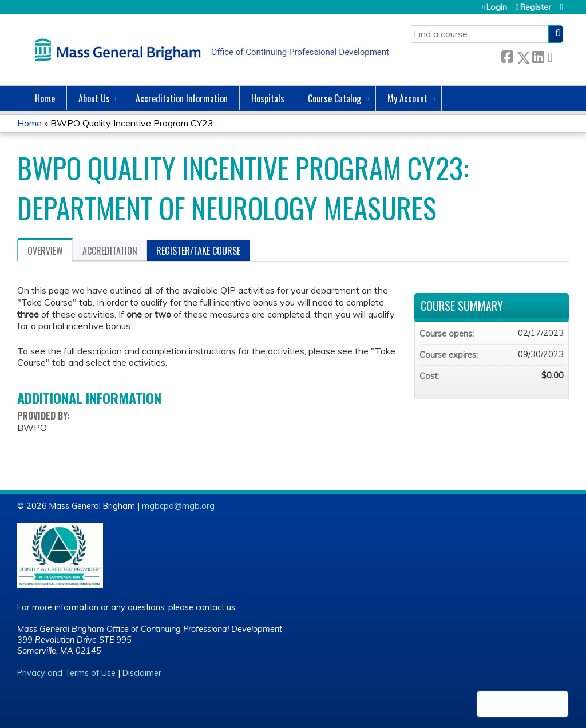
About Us (94, 98)
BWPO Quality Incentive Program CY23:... (135, 123)
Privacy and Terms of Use (66, 673)
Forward (553, 55)
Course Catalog (334, 98)
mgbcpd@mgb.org (178, 506)
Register (536, 7)
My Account (407, 98)
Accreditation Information (182, 98)
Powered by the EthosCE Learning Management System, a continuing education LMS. (522, 704)
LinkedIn (538, 55)
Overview (45, 251)
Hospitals (268, 98)
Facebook (507, 55)
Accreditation (110, 251)
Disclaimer (142, 673)
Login (497, 7)
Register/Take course (198, 251)
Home (45, 98)
